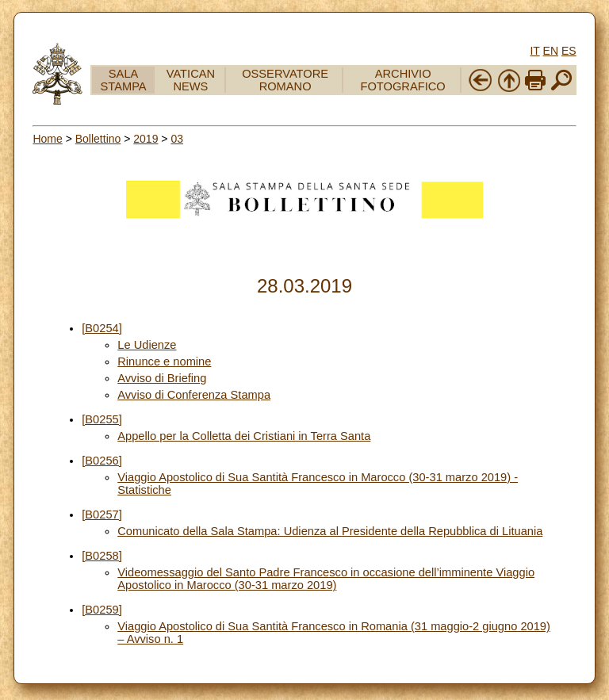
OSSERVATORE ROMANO (285, 80)
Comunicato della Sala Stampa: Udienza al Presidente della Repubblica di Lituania (330, 531)
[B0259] (102, 610)
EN (551, 51)
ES (569, 51)
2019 (146, 139)
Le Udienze (147, 345)
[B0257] (102, 514)
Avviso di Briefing (162, 378)
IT (534, 51)
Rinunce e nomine (164, 361)
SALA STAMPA (124, 80)
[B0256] (102, 461)
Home (47, 139)
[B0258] (102, 556)
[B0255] (102, 419)
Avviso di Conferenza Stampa (194, 395)
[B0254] (102, 328)
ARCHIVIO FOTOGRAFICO (403, 80)
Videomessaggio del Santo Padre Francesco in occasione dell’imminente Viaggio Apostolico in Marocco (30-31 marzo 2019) (326, 579)
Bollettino (98, 139)
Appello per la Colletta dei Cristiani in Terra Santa (244, 436)
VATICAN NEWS (191, 80)
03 (177, 139)
